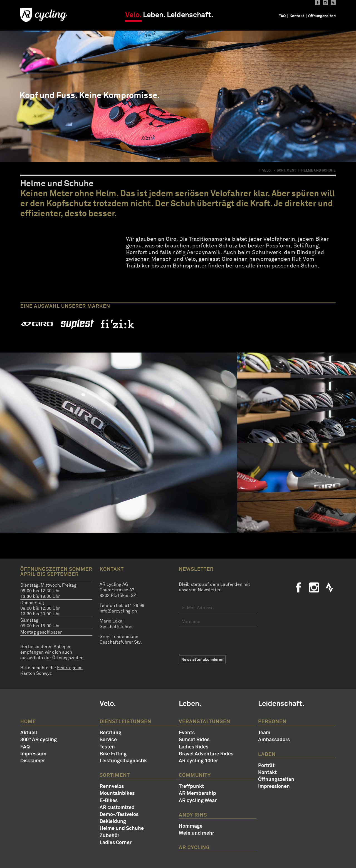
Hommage (191, 826)
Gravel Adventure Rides (206, 754)
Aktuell (29, 733)
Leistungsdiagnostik (123, 761)
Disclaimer (33, 761)
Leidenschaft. (190, 15)
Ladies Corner (116, 843)
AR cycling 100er (198, 761)
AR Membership (197, 793)
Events (187, 733)
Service (108, 740)
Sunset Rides (194, 740)
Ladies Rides (194, 747)
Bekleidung (113, 822)
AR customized (117, 808)
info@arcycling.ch (118, 611)
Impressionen (274, 787)
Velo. (133, 15)
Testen (107, 747)
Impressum (33, 754)
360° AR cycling (39, 740)
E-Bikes (109, 801)
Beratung (110, 733)
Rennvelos (112, 787)
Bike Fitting (113, 754)
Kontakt (297, 16)
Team (264, 733)
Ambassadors (274, 740)
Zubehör (109, 836)
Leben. (154, 15)
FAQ (282, 16)
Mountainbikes (117, 793)
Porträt (266, 766)
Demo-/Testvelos (119, 815)
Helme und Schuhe (122, 829)
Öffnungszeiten (322, 16)
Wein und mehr (196, 833)
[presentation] (221, 641)
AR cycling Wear (198, 801)
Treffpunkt (191, 787)
